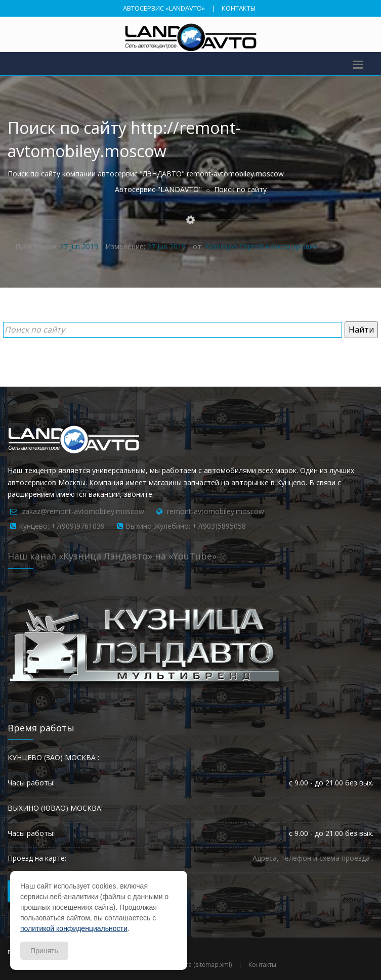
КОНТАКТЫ (239, 8)
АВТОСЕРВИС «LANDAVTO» (164, 8)
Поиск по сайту (240, 189)
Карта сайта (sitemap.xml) (194, 965)
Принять (44, 951)
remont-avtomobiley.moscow (216, 511)
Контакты (262, 965)
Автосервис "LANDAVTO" (158, 189)
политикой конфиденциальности (74, 928)
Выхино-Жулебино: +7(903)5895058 (186, 526)
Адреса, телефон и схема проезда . (313, 858)
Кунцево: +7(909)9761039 (62, 526)
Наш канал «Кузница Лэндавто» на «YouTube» (112, 556)
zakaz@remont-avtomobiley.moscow (83, 511)
